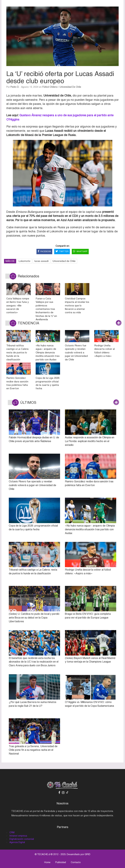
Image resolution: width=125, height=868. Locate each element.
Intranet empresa (18, 836)
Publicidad (61, 862)
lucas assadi (42, 261)
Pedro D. (15, 87)
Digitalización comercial (22, 839)
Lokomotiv (25, 261)
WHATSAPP (80, 252)
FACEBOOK (44, 252)
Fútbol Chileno (50, 87)
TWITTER (62, 252)
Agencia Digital (17, 842)
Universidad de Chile (70, 87)
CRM (12, 832)
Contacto (76, 862)
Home (47, 862)
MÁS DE (10, 261)
